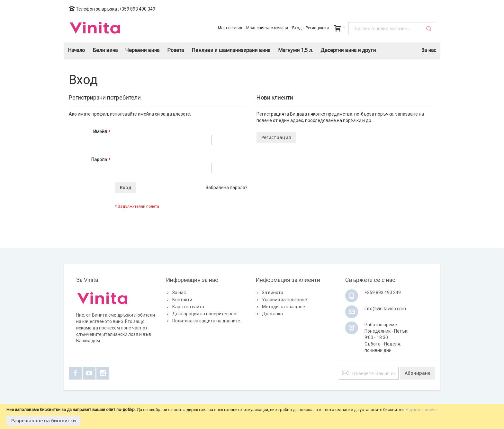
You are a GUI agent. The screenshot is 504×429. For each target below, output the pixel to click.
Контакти (182, 300)
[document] (252, 416)
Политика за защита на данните (206, 321)
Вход (297, 28)
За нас (179, 293)
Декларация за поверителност (205, 314)
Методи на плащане (283, 307)
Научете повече (421, 410)
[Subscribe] (418, 373)
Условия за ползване (284, 300)
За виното (273, 293)
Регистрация (317, 28)
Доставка (272, 314)
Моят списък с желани (267, 28)
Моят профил (230, 28)
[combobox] (392, 29)
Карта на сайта (188, 307)
